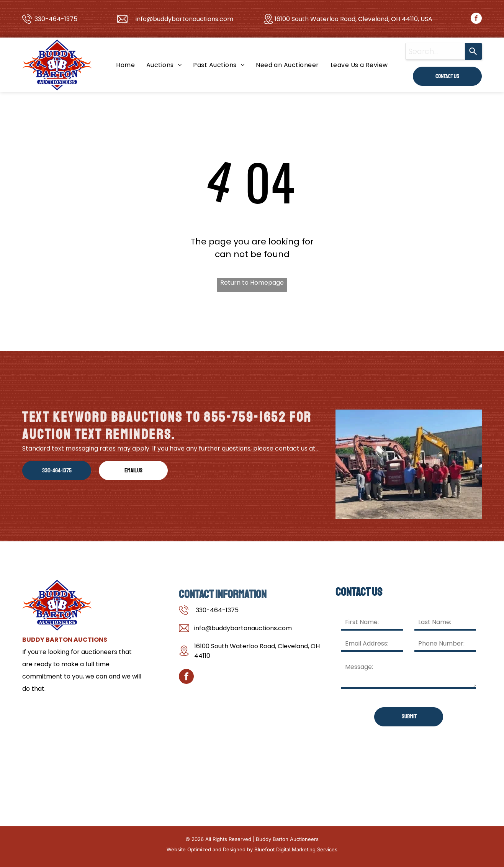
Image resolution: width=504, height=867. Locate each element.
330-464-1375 (56, 19)
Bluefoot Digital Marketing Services (296, 849)
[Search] (473, 51)
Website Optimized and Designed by (210, 849)
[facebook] (476, 19)
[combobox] (435, 51)
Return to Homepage (252, 283)
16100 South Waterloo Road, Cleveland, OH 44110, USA (353, 19)
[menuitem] (125, 65)
